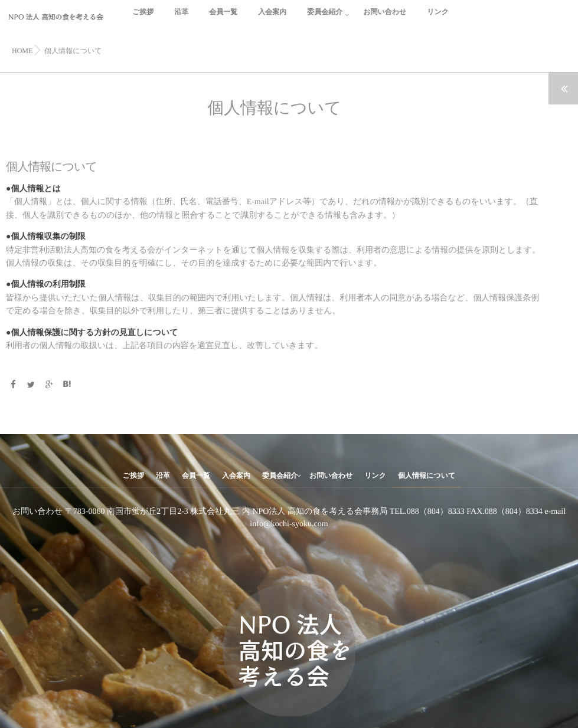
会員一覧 (223, 19)
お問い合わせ (385, 19)
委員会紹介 (325, 19)
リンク (438, 19)
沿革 (181, 19)
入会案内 (272, 19)
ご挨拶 (143, 19)
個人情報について (427, 475)
